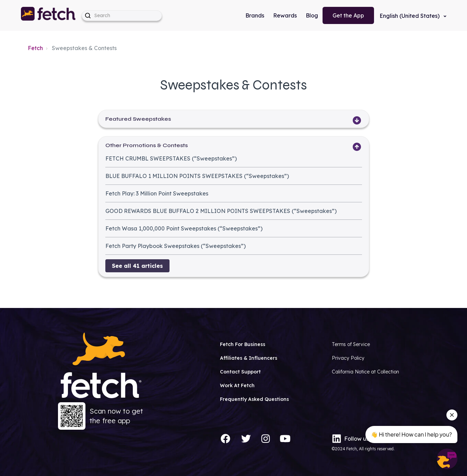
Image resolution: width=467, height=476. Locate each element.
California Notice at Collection (365, 372)
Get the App (348, 15)
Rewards (285, 15)
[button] (49, 15)
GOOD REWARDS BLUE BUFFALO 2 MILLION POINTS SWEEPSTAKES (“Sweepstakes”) (221, 211)
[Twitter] (246, 439)
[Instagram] (266, 439)
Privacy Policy (348, 358)
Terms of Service (351, 344)
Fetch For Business (243, 344)
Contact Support (240, 372)
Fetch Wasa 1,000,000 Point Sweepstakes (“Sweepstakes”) (184, 228)
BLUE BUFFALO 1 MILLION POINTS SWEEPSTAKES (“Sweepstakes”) (197, 176)
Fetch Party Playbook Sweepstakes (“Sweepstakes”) (176, 246)
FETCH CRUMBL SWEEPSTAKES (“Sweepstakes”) (171, 158)
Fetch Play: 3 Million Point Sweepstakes (157, 193)
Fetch (35, 48)
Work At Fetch (237, 385)
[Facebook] (225, 439)
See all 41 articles (137, 266)
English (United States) (410, 16)
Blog (312, 15)
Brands (255, 15)
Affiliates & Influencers (249, 358)
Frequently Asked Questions (254, 399)
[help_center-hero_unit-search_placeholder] (122, 16)
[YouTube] (285, 439)
